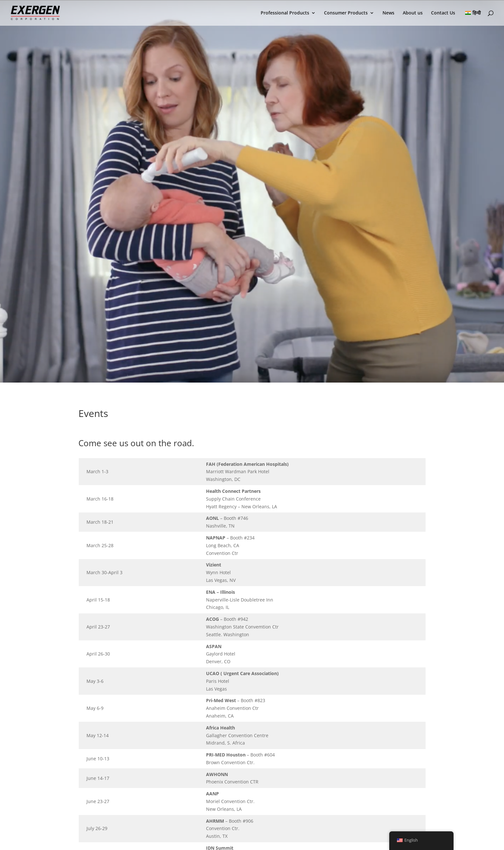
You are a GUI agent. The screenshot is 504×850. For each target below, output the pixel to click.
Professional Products (285, 13)
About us (413, 13)
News (388, 13)
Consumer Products (346, 13)
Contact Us (443, 13)
